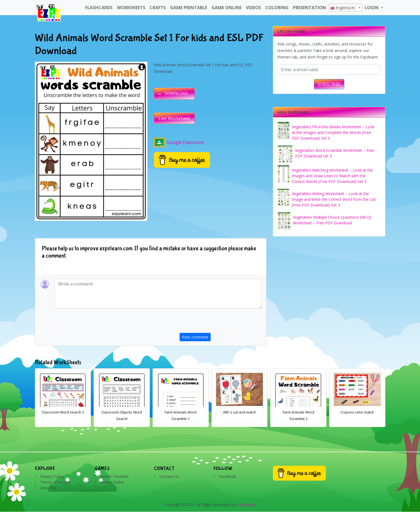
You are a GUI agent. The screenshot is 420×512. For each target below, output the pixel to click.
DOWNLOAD (176, 93)
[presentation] (221, 322)
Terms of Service (55, 482)
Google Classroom (179, 142)
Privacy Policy (52, 476)
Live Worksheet (174, 118)
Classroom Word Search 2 (122, 412)
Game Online (226, 8)
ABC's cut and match (299, 412)
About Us (48, 488)
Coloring (277, 8)
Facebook (227, 476)
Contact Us (169, 476)
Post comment (195, 337)
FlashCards (99, 8)
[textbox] (345, 8)
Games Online (112, 482)
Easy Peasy (246, 505)
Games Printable (114, 476)
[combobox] (345, 8)
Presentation (309, 8)
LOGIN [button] (372, 8)
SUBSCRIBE (329, 84)
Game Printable (189, 8)
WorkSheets (131, 8)
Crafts (158, 8)
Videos (253, 8)
